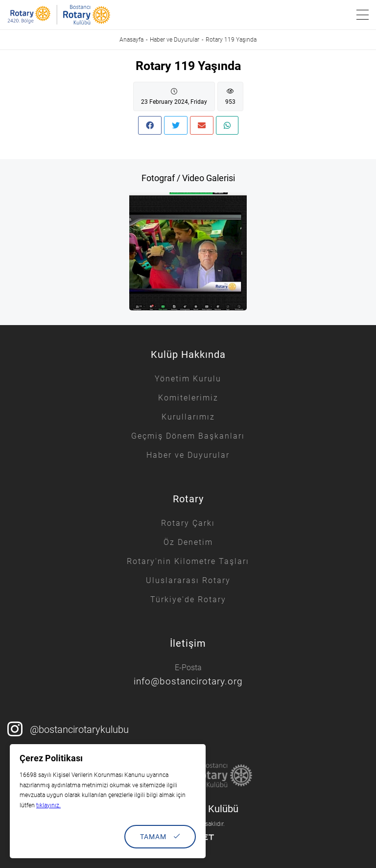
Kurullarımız (188, 417)
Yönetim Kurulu (188, 379)
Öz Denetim (188, 542)
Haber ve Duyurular (175, 40)
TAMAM (160, 837)
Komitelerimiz (188, 398)
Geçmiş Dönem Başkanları (188, 436)
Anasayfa (131, 40)
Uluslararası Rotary (188, 580)
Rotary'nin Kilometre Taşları (188, 561)
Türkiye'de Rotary (188, 599)
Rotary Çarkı (188, 523)
